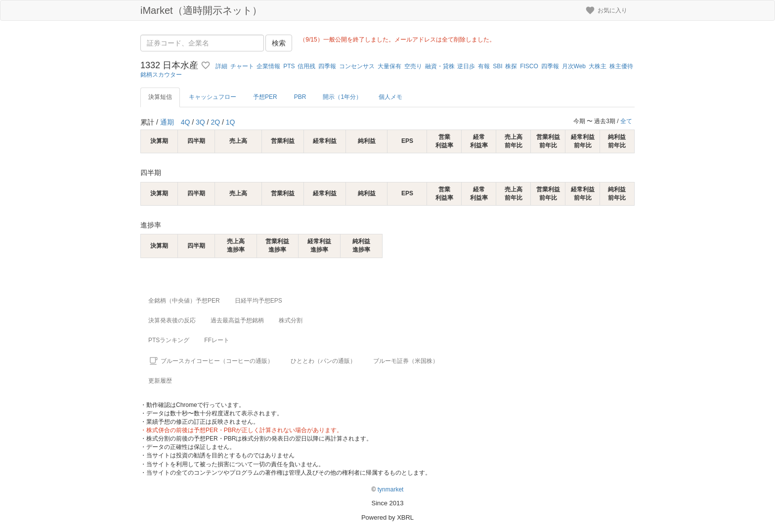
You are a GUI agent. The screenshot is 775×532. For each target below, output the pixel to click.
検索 (279, 43)
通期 (167, 122)
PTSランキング (169, 340)
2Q (215, 122)
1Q (231, 122)
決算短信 (160, 97)
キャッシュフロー (213, 97)
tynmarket (391, 489)
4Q (186, 122)
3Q (200, 122)
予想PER (265, 97)
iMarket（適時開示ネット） (201, 10)
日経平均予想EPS (258, 301)
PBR (300, 97)
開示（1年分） (342, 97)
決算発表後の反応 (172, 320)
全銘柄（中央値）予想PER (184, 301)
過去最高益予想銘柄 (237, 320)
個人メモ (390, 97)
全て (626, 121)
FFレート (217, 340)
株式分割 (291, 320)
